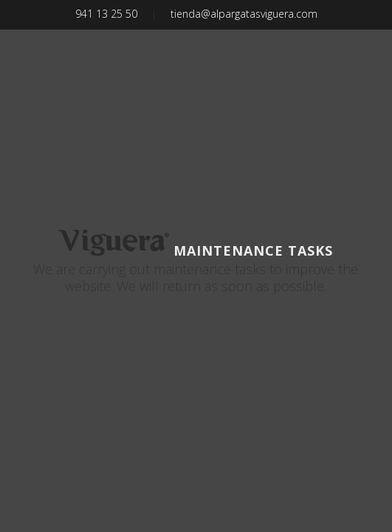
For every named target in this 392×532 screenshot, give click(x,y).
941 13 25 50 (106, 14)
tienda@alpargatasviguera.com (244, 14)
